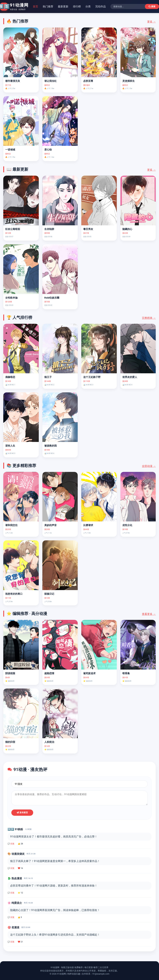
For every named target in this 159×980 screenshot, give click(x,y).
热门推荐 (48, 7)
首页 (35, 7)
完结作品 (101, 7)
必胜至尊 (88, 81)
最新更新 (63, 7)
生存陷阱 (49, 229)
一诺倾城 (10, 150)
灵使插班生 (129, 81)
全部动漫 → (149, 466)
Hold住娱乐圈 (52, 298)
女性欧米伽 (11, 298)
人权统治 (49, 742)
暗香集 (126, 673)
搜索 (152, 7)
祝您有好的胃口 (14, 594)
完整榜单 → (149, 318)
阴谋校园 (10, 673)
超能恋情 (49, 673)
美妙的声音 (51, 525)
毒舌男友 (88, 229)
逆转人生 (10, 446)
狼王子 (48, 377)
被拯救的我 (51, 446)
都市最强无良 (13, 81)
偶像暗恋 (10, 377)
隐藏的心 (127, 229)
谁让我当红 (51, 81)
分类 (88, 7)
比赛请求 (88, 525)
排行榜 (77, 7)
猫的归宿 (10, 742)
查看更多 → (149, 614)
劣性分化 (127, 525)
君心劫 (48, 150)
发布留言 (22, 813)
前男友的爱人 (130, 377)
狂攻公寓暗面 (13, 229)
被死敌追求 (89, 673)
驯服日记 (49, 594)
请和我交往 (11, 525)
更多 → (151, 22)
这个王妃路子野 (92, 377)
